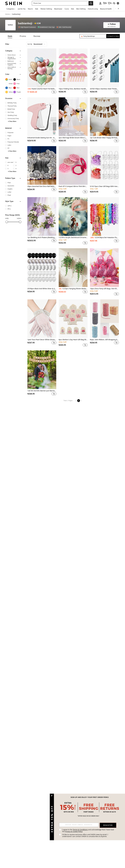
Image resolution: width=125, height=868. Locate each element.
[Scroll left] (116, 9)
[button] (60, 3)
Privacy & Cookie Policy (74, 831)
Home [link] (8, 14)
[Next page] (81, 401)
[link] (105, 3)
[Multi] (9, 79)
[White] (9, 84)
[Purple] (17, 92)
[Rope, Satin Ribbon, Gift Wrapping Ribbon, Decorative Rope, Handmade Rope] (104, 319)
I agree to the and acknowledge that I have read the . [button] (88, 831)
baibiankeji (25, 23)
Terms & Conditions (80, 830)
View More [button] (12, 121)
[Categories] (11, 9)
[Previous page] (76, 401)
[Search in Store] (93, 36)
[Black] (17, 79)
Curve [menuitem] (67, 9)
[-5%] (60, 289)
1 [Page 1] (79, 401)
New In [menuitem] (30, 9)
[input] (79, 825)
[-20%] (92, 238)
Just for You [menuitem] (22, 9)
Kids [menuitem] (73, 9)
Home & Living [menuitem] (93, 9)
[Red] (17, 88)
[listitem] (28, 27)
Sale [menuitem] (37, 9)
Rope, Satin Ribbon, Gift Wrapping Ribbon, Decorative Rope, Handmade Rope (104, 340)
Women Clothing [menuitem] (46, 9)
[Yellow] (9, 92)
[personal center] (100, 3)
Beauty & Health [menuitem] (106, 9)
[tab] (10, 36)
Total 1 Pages (68, 401)
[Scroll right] (118, 9)
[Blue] (9, 88)
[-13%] (29, 89)
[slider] (7, 222)
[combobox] (37, 44)
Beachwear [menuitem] (58, 9)
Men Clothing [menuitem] (81, 9)
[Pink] (17, 84)
